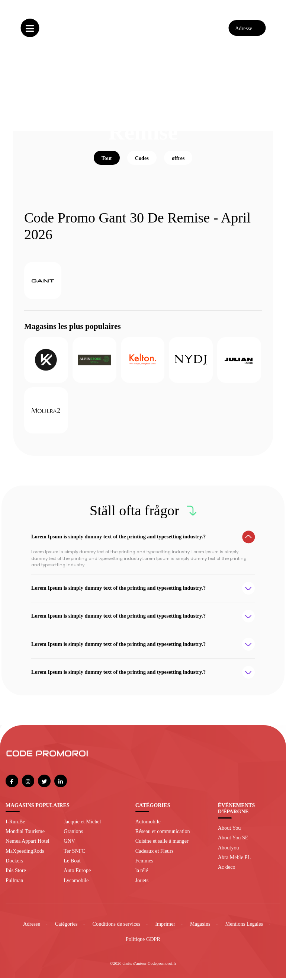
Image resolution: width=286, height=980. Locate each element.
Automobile (148, 824)
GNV (69, 843)
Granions (73, 833)
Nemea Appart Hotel (28, 843)
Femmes (144, 863)
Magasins (200, 926)
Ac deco (227, 869)
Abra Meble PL (234, 859)
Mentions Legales (244, 926)
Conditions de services (117, 926)
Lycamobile (76, 883)
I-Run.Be (15, 824)
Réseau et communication (163, 833)
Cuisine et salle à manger (162, 843)
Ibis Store (16, 873)
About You (229, 830)
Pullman (14, 883)
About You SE (233, 840)
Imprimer (165, 926)
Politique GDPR (143, 942)
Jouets (142, 883)
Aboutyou (229, 850)
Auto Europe (77, 873)
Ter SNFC (74, 853)
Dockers (14, 863)
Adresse (32, 926)
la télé (142, 873)
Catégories (66, 926)
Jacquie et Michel (82, 824)
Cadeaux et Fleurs (155, 853)
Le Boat (72, 863)
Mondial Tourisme (25, 833)
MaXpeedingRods (25, 853)
